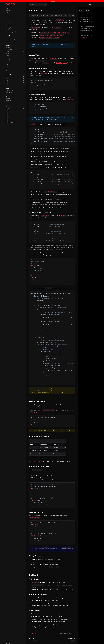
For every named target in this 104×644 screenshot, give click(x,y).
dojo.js (7, 110)
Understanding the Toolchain (13, 32)
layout (33, 412)
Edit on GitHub (33, 633)
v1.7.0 (94, 4)
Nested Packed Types (85, 28)
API (8, 65)
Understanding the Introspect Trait (88, 21)
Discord (53, 1)
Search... (38, 4)
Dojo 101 (8, 38)
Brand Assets (9, 126)
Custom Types (83, 16)
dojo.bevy (8, 118)
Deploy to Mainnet (10, 40)
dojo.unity (8, 112)
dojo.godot (9, 116)
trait (60, 20)
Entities (8, 57)
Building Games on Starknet (13, 22)
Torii (31, 24)
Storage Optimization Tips (86, 30)
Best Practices (83, 32)
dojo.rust (8, 120)
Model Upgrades (36, 461)
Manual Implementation (86, 19)
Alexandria (8, 100)
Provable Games (10, 20)
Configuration (9, 50)
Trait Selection (83, 34)
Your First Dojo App (11, 30)
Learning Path (9, 28)
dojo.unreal (9, 114)
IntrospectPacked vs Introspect (87, 25)
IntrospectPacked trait (84, 23)
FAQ (7, 12)
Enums (8, 59)
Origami (8, 98)
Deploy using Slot (10, 42)
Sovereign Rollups (10, 93)
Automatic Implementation (86, 18)
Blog (90, 4)
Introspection (10, 61)
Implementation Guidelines (86, 36)
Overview (8, 8)
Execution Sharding (10, 91)
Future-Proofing (84, 37)
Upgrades (9, 63)
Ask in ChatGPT (83, 10)
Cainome (8, 85)
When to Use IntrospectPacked (87, 27)
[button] (15, 52)
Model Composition (62, 63)
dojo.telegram (9, 122)
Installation (8, 10)
